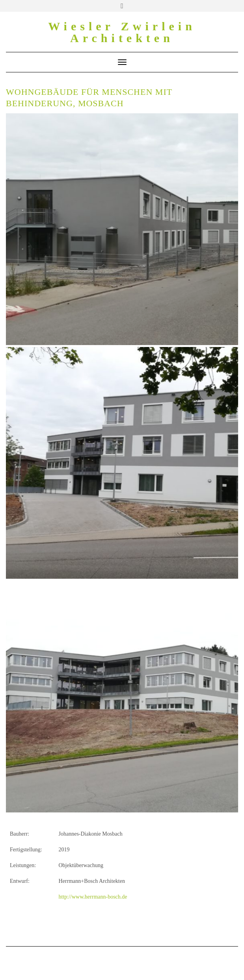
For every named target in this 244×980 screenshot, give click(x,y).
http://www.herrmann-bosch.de (92, 897)
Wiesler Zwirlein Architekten (122, 32)
